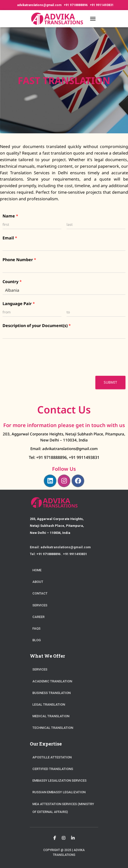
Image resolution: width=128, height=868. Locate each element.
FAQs (36, 628)
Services (40, 605)
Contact (40, 593)
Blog (37, 640)
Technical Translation (53, 728)
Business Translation (51, 693)
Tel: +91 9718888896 (48, 457)
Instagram (63, 838)
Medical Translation (51, 716)
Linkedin (73, 838)
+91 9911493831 (102, 5)
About (38, 582)
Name (10, 216)
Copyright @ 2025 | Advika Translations (64, 852)
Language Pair (19, 304)
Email (10, 238)
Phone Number (19, 260)
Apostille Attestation (52, 757)
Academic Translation (52, 681)
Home (37, 570)
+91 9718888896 (76, 5)
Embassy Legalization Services (59, 780)
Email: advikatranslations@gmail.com (64, 449)
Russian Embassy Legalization (59, 792)
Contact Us (64, 410)
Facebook (55, 838)
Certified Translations (53, 769)
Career (38, 617)
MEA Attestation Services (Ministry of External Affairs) (63, 808)
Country (12, 282)
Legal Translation (49, 704)
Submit (110, 382)
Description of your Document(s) (37, 326)
